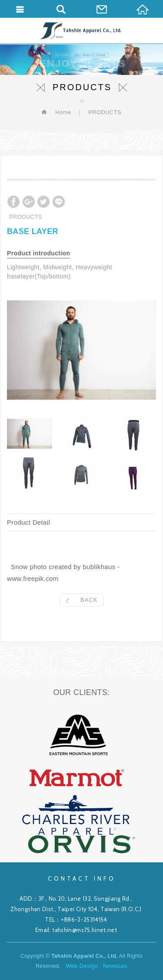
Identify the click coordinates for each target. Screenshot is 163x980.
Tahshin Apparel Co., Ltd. (81, 31)
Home (62, 112)
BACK (89, 600)
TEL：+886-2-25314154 (76, 919)
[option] (81, 350)
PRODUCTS (105, 112)
